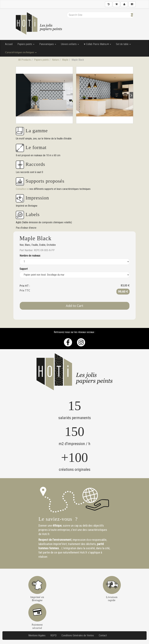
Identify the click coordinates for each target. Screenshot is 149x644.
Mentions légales (37, 635)
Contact (103, 635)
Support (24, 269)
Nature (55, 60)
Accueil (9, 44)
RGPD (53, 635)
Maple (65, 60)
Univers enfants (70, 44)
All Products (25, 60)
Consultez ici (23, 189)
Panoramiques (48, 44)
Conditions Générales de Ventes (78, 635)
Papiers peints (26, 44)
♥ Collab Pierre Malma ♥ (97, 44)
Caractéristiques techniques (21, 52)
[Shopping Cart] (116, 4)
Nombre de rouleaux (30, 256)
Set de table (123, 44)
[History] (109, 4)
